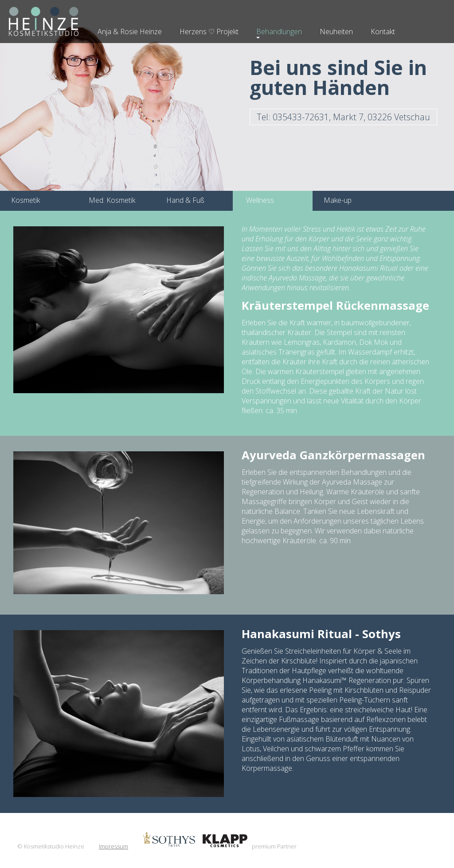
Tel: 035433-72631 (343, 117)
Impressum (113, 846)
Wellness (260, 200)
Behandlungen (279, 32)
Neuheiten (336, 32)
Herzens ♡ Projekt (209, 32)
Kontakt (383, 32)
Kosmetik (25, 200)
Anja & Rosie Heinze (130, 32)
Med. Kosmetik (112, 200)
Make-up (338, 200)
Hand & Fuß (185, 200)
